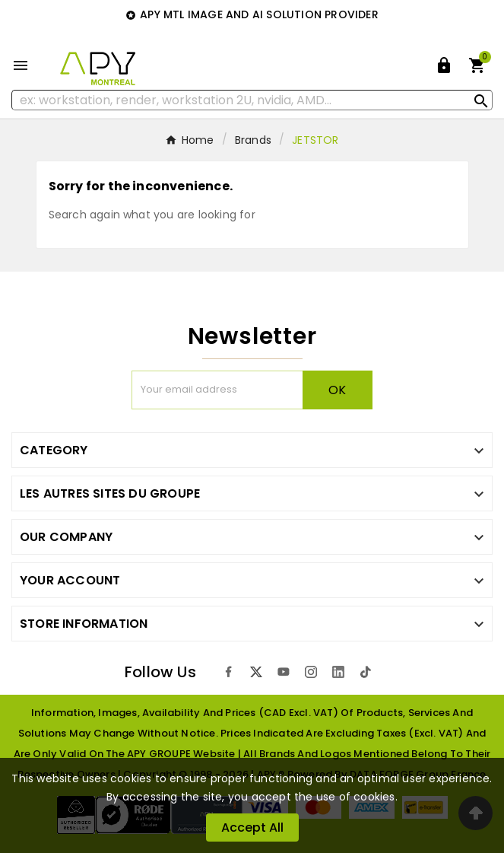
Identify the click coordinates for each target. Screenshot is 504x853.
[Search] (252, 100)
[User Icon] (444, 65)
